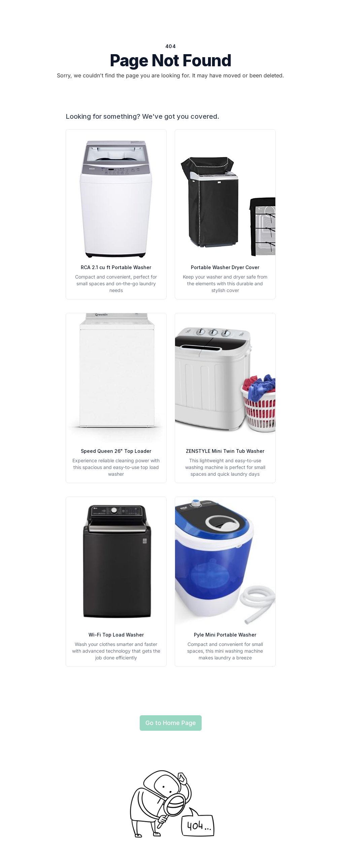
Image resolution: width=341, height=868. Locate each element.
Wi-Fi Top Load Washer (116, 635)
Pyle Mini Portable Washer (225, 635)
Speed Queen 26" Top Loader (116, 451)
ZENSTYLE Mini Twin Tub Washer (225, 451)
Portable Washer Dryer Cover (225, 267)
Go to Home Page (171, 723)
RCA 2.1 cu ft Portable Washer (116, 267)
